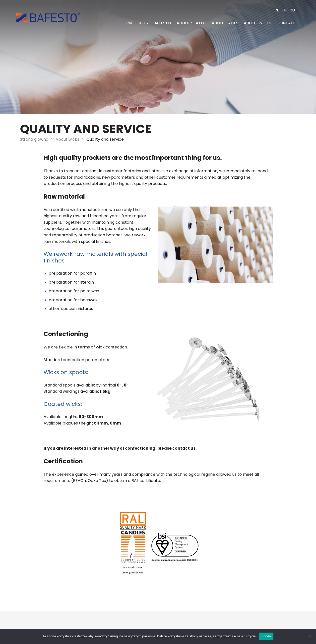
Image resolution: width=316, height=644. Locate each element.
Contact (286, 23)
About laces (225, 23)
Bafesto (162, 23)
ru (292, 10)
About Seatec (191, 23)
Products (137, 23)
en (284, 10)
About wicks (257, 23)
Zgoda (266, 636)
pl (277, 10)
